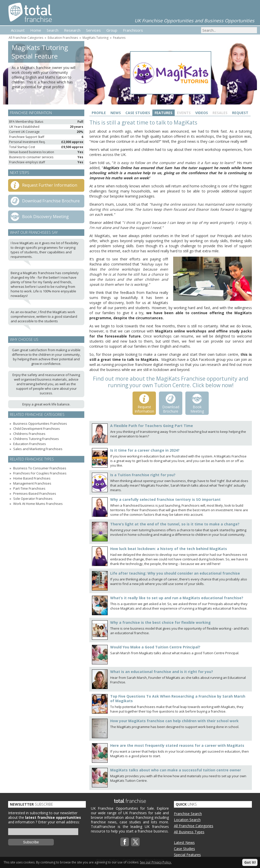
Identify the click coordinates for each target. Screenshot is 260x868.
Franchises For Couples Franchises (40, 473)
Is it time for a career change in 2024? (145, 450)
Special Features (187, 855)
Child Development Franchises (37, 429)
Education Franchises (63, 38)
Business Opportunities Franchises (40, 423)
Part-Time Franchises (29, 488)
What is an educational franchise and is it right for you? (162, 672)
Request (240, 113)
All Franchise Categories (26, 38)
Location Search (187, 820)
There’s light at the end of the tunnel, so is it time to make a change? (175, 524)
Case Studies (138, 113)
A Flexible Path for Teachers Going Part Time (152, 426)
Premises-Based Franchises (35, 493)
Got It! (250, 862)
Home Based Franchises (32, 478)
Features (119, 38)
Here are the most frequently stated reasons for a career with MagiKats (177, 745)
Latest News (184, 843)
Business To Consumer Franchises (40, 468)
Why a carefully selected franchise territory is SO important (165, 499)
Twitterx (135, 842)
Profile (99, 113)
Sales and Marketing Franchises (38, 449)
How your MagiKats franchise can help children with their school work (174, 721)
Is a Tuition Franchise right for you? (143, 475)
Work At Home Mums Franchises (38, 504)
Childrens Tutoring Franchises (36, 439)
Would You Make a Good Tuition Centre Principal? (155, 647)
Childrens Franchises (29, 434)
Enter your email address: (59, 822)
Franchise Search (188, 814)
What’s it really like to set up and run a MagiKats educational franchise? (177, 598)
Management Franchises (32, 483)
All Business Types (189, 832)
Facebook (125, 842)
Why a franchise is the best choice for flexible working (160, 622)
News (116, 113)
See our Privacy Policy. (156, 862)
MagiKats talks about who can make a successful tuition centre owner (176, 770)
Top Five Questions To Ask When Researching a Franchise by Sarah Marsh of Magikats (178, 698)
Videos (202, 113)
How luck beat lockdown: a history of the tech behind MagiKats (169, 549)
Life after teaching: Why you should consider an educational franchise (175, 573)
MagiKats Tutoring (95, 38)
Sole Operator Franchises (33, 499)
